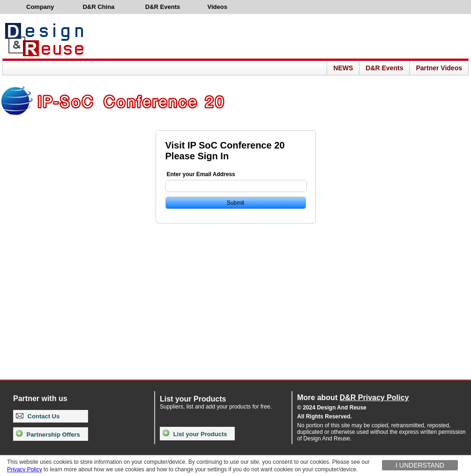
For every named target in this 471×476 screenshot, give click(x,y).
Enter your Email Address (201, 174)
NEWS (343, 68)
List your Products (195, 434)
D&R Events (384, 68)
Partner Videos (439, 68)
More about (353, 398)
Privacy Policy (25, 469)
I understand (420, 465)
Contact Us (38, 416)
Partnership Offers (48, 435)
